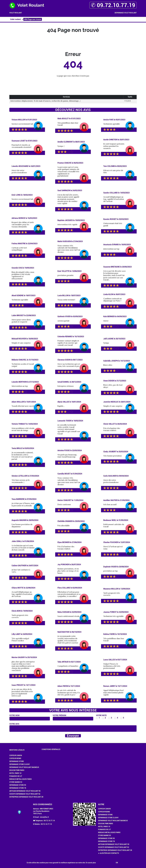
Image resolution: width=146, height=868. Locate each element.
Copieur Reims (15, 758)
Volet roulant (16, 13)
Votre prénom (59, 715)
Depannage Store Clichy (20, 764)
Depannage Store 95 (18, 785)
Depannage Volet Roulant (126, 13)
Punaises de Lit (16, 776)
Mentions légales (17, 750)
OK (117, 863)
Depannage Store (17, 761)
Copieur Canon (16, 755)
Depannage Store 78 (18, 788)
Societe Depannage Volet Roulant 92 (25, 794)
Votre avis (14, 724)
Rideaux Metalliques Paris (21, 779)
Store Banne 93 (16, 782)
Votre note (101, 715)
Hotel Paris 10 (15, 773)
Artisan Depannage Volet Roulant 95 (25, 791)
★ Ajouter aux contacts (109, 853)
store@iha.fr (44, 817)
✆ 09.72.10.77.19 (113, 5)
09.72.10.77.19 (49, 821)
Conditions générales (51, 749)
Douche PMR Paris (17, 770)
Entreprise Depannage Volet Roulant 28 (26, 797)
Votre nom (14, 715)
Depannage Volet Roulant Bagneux (24, 767)
